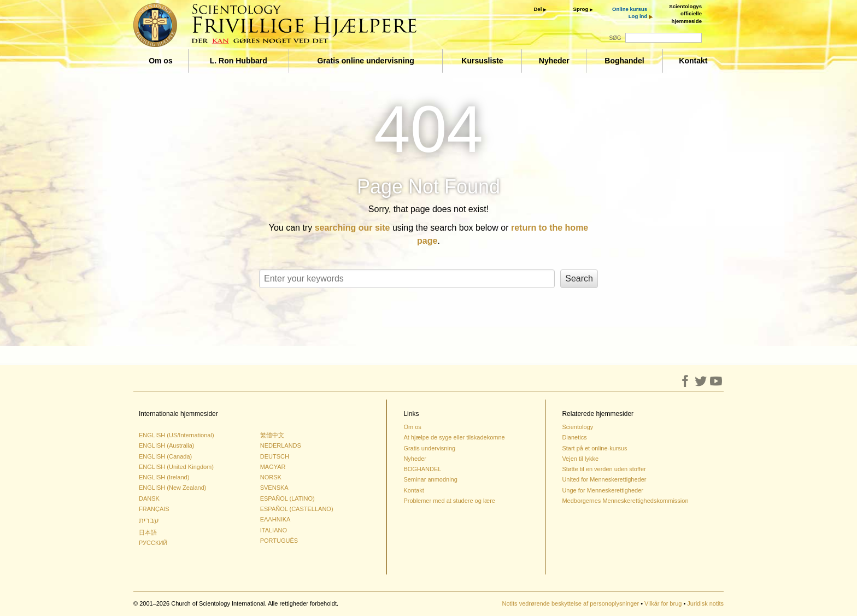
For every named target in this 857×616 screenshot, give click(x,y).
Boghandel (624, 61)
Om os (161, 61)
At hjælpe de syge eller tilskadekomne (454, 437)
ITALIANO (274, 530)
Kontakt (693, 61)
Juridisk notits (705, 603)
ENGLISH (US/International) (177, 435)
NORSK (271, 477)
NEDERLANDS (281, 445)
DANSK (149, 498)
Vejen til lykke (580, 459)
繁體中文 (272, 435)
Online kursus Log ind (630, 13)
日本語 (148, 532)
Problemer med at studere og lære (449, 501)
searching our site (353, 228)
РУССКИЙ (153, 543)
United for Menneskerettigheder (604, 479)
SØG (615, 38)
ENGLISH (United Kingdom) (176, 467)
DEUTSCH (275, 456)
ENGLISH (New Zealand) (173, 488)
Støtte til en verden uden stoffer (604, 469)
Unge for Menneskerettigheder (603, 490)
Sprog (581, 9)
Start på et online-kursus (594, 448)
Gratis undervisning (429, 448)
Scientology (577, 427)
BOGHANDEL (422, 469)
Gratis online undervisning (365, 61)
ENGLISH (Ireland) (164, 477)
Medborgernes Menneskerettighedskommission (625, 501)
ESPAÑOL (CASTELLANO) (297, 509)
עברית (149, 520)
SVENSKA (274, 488)
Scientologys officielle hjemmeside (685, 14)
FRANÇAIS (154, 509)
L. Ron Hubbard (239, 61)
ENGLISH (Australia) (166, 445)
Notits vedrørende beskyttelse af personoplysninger (570, 603)
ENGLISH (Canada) (165, 456)
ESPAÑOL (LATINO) (287, 498)
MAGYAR (273, 467)
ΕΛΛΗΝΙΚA (275, 519)
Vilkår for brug (663, 603)
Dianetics (574, 437)
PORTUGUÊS (279, 541)
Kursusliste (482, 61)
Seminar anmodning (430, 479)
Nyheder (554, 61)
